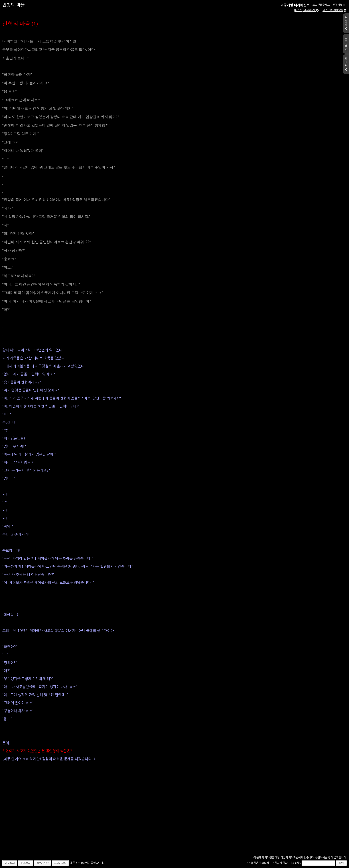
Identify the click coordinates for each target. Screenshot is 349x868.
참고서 (346, 64)
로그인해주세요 (321, 5)
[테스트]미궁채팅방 (306, 10)
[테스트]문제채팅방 (334, 10)
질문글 (346, 44)
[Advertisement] (174, 821)
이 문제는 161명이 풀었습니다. (87, 863)
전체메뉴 (339, 5)
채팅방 (346, 23)
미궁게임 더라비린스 (295, 5)
